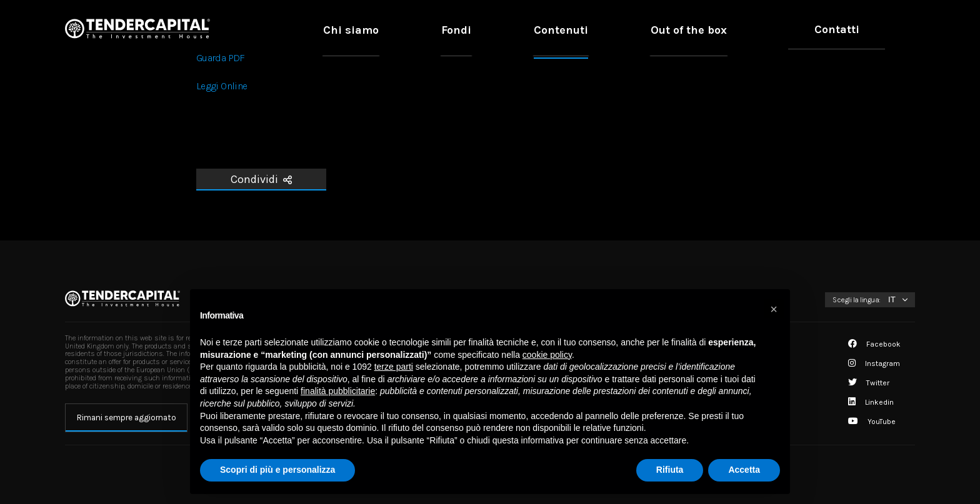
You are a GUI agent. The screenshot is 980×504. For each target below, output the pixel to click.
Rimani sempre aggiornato (127, 418)
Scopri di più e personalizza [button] (277, 470)
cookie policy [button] (547, 355)
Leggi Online (222, 86)
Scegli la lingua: (857, 300)
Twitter (869, 383)
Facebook (874, 344)
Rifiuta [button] (670, 470)
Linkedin (871, 402)
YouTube (872, 422)
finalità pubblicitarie (338, 391)
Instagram (874, 363)
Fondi (588, 29)
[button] (774, 309)
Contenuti (655, 29)
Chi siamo (521, 29)
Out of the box (744, 29)
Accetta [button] (744, 470)
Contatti (854, 29)
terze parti (394, 367)
